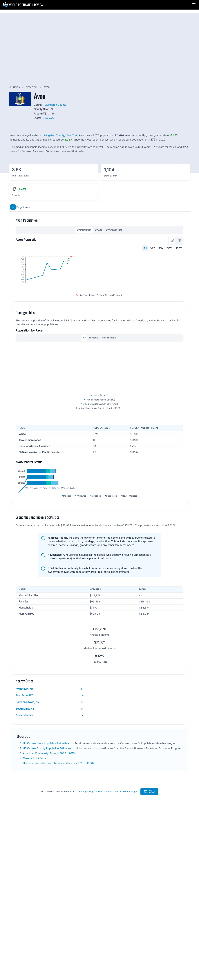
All (145, 248)
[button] (194, 5)
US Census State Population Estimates (46, 904)
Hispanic (94, 413)
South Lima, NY (49, 870)
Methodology (130, 953)
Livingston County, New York (60, 135)
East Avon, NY (49, 857)
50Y (170, 248)
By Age (99, 230)
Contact (109, 953)
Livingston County (55, 105)
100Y (179, 248)
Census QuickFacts (35, 919)
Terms (99, 953)
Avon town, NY (49, 850)
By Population (84, 230)
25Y (161, 248)
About (118, 953)
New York (32, 87)
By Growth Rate (114, 230)
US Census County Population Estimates (47, 909)
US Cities (15, 87)
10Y (152, 248)
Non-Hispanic (109, 413)
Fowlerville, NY (49, 877)
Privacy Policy (86, 953)
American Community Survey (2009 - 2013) (50, 914)
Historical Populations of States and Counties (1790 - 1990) (59, 924)
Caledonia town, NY (49, 863)
